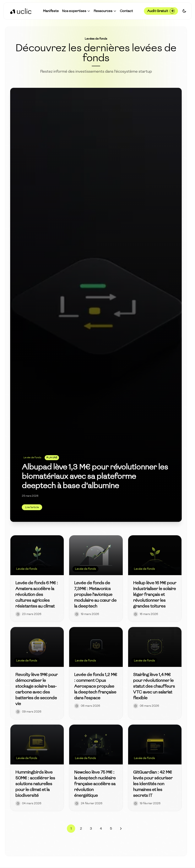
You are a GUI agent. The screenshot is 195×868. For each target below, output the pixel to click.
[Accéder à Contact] (126, 11)
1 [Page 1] (71, 829)
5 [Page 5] (111, 829)
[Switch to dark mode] (184, 11)
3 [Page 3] (91, 829)
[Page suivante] (121, 829)
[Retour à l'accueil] (21, 11)
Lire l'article (32, 507)
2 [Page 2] (81, 829)
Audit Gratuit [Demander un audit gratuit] (161, 11)
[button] (76, 11)
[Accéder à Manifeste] (51, 11)
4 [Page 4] (101, 829)
